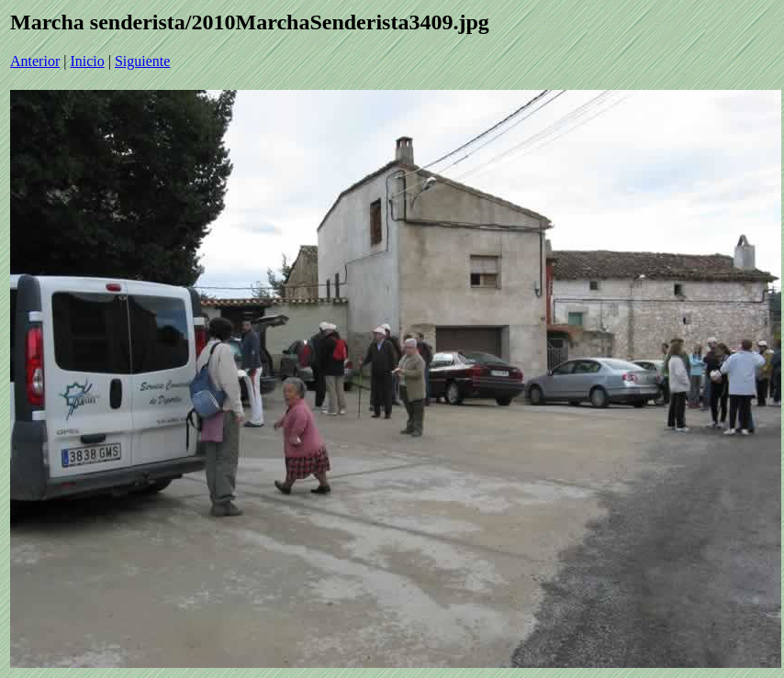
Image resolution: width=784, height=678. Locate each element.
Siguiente (142, 61)
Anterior (35, 61)
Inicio (87, 61)
